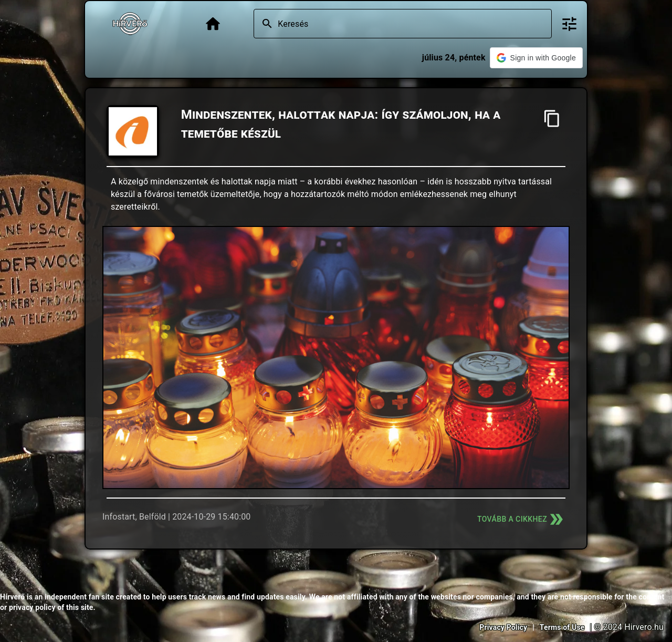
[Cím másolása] (552, 118)
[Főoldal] (213, 24)
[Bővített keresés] (569, 24)
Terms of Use (562, 627)
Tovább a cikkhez (521, 519)
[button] (536, 58)
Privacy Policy (503, 627)
